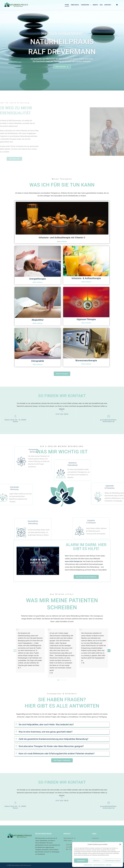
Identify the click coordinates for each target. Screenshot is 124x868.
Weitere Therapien (62, 374)
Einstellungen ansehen (113, 861)
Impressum (108, 865)
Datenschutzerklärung (99, 865)
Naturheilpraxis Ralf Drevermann (21, 865)
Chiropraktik (38, 361)
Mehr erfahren (62, 242)
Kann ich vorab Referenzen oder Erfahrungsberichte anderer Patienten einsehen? (57, 754)
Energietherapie (38, 279)
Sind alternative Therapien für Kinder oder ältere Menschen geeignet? (51, 746)
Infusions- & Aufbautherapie (86, 278)
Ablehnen (96, 861)
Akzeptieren (81, 861)
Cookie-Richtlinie (88, 865)
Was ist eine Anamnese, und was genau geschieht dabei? (46, 732)
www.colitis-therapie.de (73, 561)
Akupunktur (38, 320)
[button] (120, 844)
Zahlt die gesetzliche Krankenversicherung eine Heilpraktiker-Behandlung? (53, 739)
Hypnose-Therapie (86, 319)
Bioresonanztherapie (86, 360)
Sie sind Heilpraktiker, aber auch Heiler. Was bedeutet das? (46, 725)
